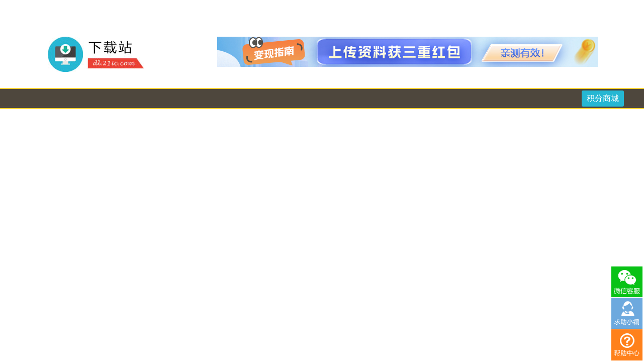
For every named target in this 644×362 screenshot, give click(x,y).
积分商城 (603, 98)
